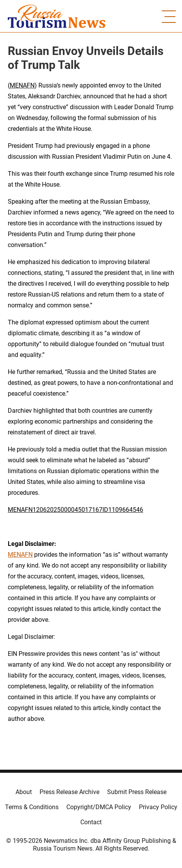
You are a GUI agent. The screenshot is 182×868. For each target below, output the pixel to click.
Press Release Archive (69, 792)
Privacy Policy (158, 807)
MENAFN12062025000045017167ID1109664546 (75, 510)
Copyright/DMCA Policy (99, 807)
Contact (91, 822)
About (24, 792)
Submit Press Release (137, 792)
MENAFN (22, 85)
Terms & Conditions (32, 807)
